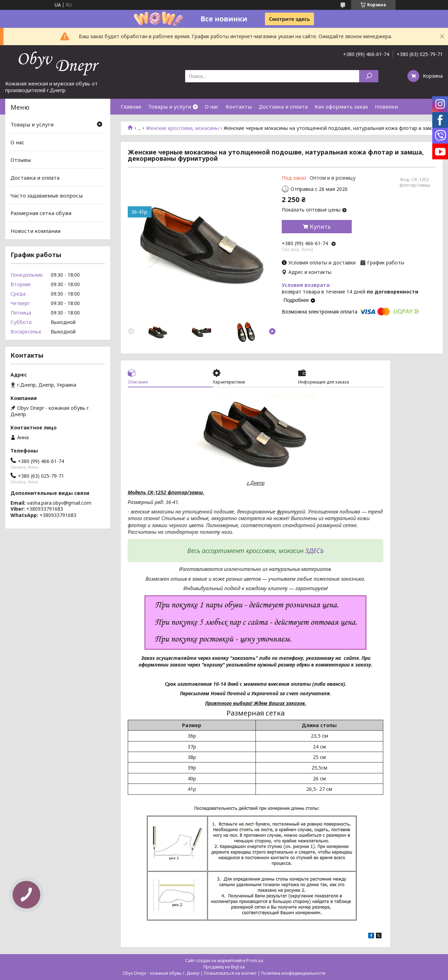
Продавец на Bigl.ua (224, 967)
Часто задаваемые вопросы (47, 195)
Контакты (239, 106)
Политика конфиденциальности (293, 973)
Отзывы (21, 160)
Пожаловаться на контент (230, 973)
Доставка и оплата (283, 106)
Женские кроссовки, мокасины (182, 128)
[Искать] (369, 76)
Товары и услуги (170, 106)
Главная (131, 106)
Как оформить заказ (341, 106)
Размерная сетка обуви (41, 213)
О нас (212, 106)
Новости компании (36, 231)
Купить (320, 227)
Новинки (386, 106)
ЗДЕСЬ (314, 551)
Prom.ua (255, 961)
